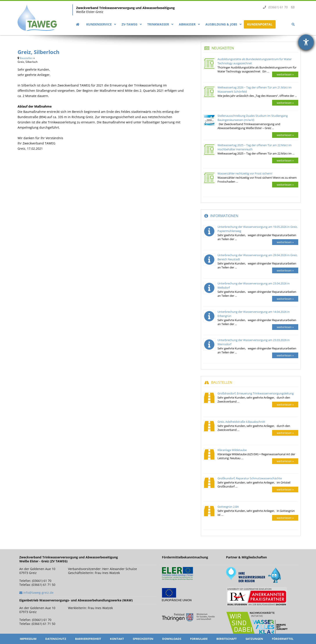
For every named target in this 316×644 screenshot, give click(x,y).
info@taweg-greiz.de (38, 593)
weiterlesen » (285, 74)
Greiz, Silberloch (39, 52)
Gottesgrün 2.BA (228, 507)
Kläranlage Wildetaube (232, 450)
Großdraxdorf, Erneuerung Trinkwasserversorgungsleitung (256, 393)
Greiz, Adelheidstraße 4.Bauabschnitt (241, 422)
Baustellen (26, 58)
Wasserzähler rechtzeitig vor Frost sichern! (245, 173)
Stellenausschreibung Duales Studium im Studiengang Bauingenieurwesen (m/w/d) (253, 118)
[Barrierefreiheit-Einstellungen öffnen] (306, 42)
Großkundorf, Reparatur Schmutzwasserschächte (250, 478)
